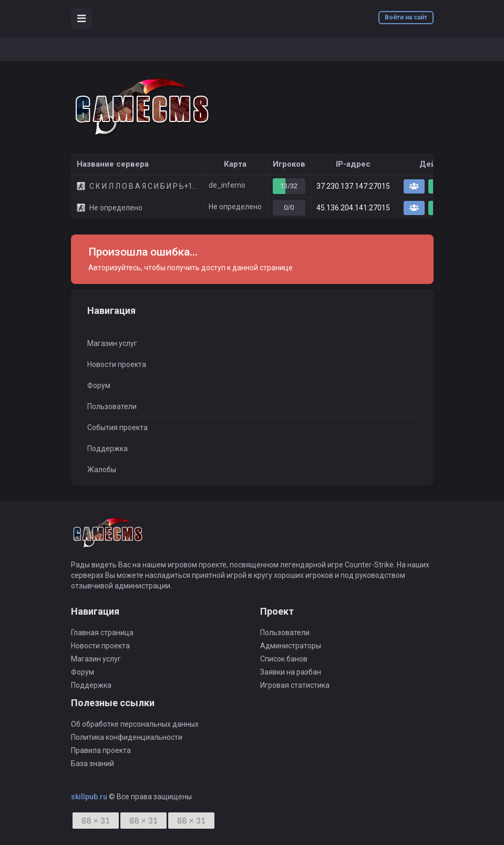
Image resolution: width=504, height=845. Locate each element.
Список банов (284, 659)
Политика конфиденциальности (127, 737)
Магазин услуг (112, 343)
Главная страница (102, 633)
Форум (99, 385)
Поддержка (107, 449)
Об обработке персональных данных (135, 724)
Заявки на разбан (291, 672)
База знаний (92, 763)
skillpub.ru (89, 797)
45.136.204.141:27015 (353, 208)
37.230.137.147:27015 (353, 186)
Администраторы (291, 646)
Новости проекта (117, 364)
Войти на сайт (406, 17)
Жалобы (102, 470)
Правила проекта (101, 750)
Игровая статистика (295, 685)
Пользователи (112, 406)
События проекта (117, 427)
